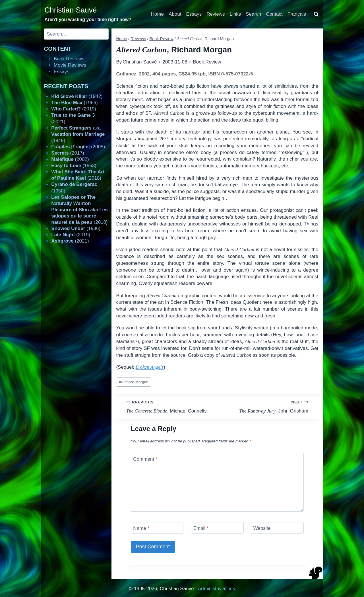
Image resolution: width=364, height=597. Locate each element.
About (175, 14)
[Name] (157, 528)
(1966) (74, 103)
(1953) (74, 166)
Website (262, 528)
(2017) (68, 153)
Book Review (207, 62)
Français (297, 14)
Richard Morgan (134, 382)
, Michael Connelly (169, 406)
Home (157, 14)
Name (141, 528)
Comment (145, 459)
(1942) (77, 96)
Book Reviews (69, 59)
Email (201, 528)
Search (253, 14)
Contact (274, 14)
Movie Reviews (70, 65)
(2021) (70, 241)
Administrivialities (216, 589)
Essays (194, 14)
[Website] (277, 528)
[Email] (217, 528)
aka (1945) (78, 134)
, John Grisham (265, 406)
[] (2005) (78, 147)
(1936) (76, 228)
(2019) (74, 109)
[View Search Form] (316, 14)
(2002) (70, 159)
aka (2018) (79, 210)
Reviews (216, 14)
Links (235, 14)
